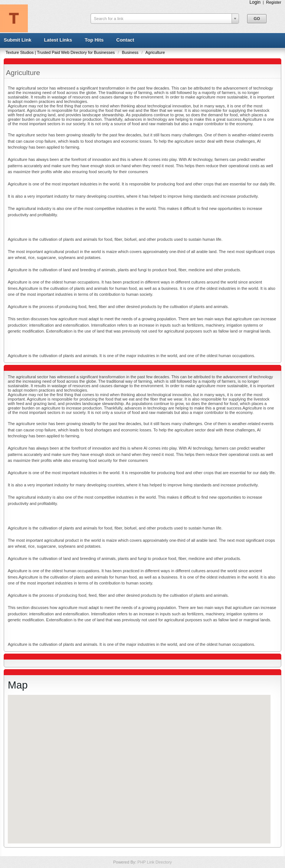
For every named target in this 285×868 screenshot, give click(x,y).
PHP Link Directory (155, 862)
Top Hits (94, 40)
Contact (125, 40)
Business (131, 52)
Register (274, 2)
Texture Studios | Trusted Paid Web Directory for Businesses (61, 52)
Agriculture (155, 52)
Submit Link (17, 40)
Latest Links (58, 40)
